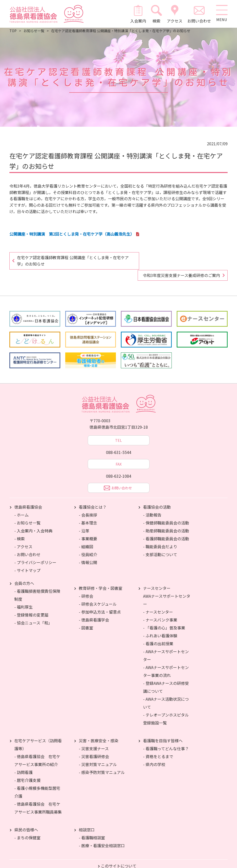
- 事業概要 (88, 527)
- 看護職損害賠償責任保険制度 (37, 584)
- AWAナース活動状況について (166, 692)
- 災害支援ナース (94, 737)
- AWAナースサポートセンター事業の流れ (166, 660)
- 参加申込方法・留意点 (100, 600)
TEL (118, 429)
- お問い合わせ (27, 543)
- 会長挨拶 (88, 503)
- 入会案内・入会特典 (33, 519)
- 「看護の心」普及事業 (164, 616)
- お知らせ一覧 (27, 511)
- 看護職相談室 (92, 826)
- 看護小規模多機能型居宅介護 (37, 781)
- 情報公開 (88, 551)
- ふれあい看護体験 (160, 624)
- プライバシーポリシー (35, 551)
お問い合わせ (198, 14)
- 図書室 (86, 616)
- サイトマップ (27, 559)
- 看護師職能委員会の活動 (166, 527)
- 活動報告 (152, 503)
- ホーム (22, 503)
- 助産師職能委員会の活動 (166, 519)
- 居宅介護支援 (27, 769)
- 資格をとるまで (158, 745)
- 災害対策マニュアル (98, 753)
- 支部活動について (160, 543)
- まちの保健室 (27, 826)
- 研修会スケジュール (98, 593)
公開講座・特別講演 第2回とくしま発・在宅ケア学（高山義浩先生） (72, 234)
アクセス (174, 14)
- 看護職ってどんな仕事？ (166, 737)
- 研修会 (86, 585)
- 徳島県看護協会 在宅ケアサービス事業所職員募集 (38, 796)
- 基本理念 (88, 511)
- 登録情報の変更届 (31, 603)
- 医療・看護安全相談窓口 (102, 834)
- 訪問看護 (23, 761)
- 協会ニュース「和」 (33, 611)
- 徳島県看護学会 (94, 608)
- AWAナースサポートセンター (166, 644)
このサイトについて (119, 854)
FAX (119, 453)
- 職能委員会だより (160, 535)
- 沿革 (84, 519)
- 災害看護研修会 (94, 745)
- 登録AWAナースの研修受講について (166, 676)
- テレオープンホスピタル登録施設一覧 (166, 707)
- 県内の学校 (154, 753)
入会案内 (137, 14)
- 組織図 (86, 535)
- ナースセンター (158, 600)
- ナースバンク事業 (160, 608)
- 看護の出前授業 (158, 632)
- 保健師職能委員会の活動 (166, 511)
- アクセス (23, 535)
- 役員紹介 (88, 543)
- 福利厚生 (23, 595)
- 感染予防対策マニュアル (102, 761)
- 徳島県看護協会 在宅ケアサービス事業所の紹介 (37, 749)
